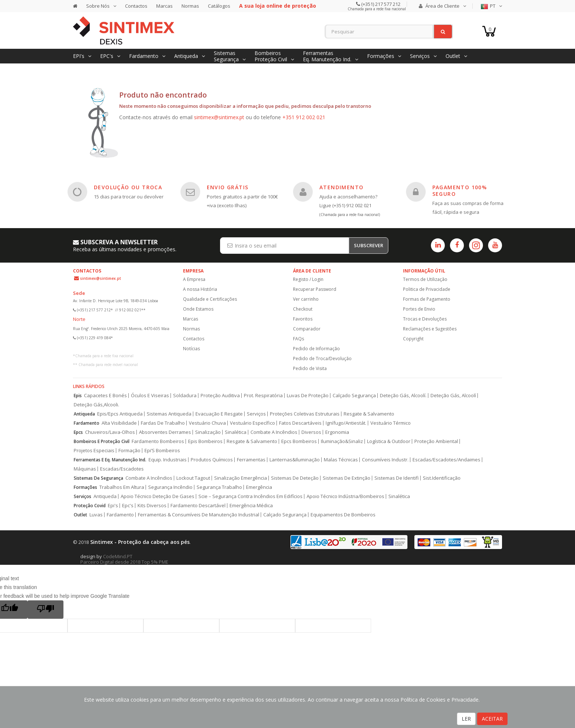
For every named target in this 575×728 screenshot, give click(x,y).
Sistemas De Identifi (397, 478)
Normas (190, 6)
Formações (85, 487)
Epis (78, 396)
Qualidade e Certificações (210, 299)
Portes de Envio (419, 309)
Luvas (96, 515)
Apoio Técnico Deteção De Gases (158, 496)
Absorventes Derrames (165, 432)
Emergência (259, 487)
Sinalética (236, 432)
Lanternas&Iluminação (295, 460)
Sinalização (208, 432)
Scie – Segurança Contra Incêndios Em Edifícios (250, 496)
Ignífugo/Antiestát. (346, 423)
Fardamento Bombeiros (158, 441)
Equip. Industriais (168, 460)
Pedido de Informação (316, 349)
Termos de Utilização (425, 279)
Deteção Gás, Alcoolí (453, 396)
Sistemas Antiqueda (169, 414)
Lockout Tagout (193, 478)
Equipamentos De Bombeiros (343, 515)
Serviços (256, 414)
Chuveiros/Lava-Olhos (110, 432)
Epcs (78, 432)
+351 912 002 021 (304, 117)
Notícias (191, 349)
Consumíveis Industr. (385, 460)
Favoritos (303, 319)
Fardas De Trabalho (163, 423)
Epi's (113, 506)
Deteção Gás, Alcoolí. (403, 396)
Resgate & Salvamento (369, 414)
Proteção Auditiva (220, 396)
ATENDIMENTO (341, 187)
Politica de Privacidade (427, 289)
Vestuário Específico (252, 423)
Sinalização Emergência (241, 478)
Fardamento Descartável (198, 506)
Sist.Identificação (442, 478)
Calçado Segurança (354, 396)
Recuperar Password (315, 289)
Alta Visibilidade (119, 423)
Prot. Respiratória (263, 396)
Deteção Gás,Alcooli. (96, 405)
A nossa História (200, 289)
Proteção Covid (90, 506)
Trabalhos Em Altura (122, 487)
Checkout (303, 309)
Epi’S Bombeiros (162, 451)
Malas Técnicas (341, 460)
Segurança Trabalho (219, 487)
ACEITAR (492, 719)
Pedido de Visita (310, 368)
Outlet (80, 515)
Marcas (164, 6)
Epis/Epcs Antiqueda (120, 414)
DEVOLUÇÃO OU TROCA (128, 187)
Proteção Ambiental (436, 441)
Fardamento (87, 423)
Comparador (307, 329)
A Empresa (194, 279)
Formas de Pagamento (427, 299)
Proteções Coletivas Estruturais (305, 414)
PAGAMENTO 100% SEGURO (460, 191)
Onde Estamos (198, 309)
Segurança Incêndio (170, 487)
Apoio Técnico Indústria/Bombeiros (345, 496)
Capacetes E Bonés (105, 396)
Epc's (128, 506)
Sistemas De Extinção (347, 478)
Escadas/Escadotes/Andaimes (446, 460)
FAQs (299, 339)
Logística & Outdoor (389, 441)
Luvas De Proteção (308, 396)
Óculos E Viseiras (150, 396)
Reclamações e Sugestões (430, 329)
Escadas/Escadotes (122, 469)
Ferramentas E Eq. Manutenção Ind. (110, 460)
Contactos (136, 6)
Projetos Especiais (94, 451)
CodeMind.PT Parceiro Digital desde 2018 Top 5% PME (124, 559)
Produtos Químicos (212, 460)
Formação (129, 451)
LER (466, 719)
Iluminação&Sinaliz (342, 441)
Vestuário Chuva (207, 423)
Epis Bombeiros (205, 441)
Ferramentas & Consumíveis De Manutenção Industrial (199, 515)
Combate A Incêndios (274, 432)
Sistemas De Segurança (98, 478)
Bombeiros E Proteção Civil (102, 441)
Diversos (311, 432)
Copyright (413, 339)
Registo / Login (308, 279)
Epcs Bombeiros (299, 441)
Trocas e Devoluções (425, 319)
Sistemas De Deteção (295, 478)
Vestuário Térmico (391, 423)
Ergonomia (337, 432)
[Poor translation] (45, 610)
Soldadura (185, 396)
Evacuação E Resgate (219, 414)
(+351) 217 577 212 (380, 4)
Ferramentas (251, 460)
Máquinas (85, 469)
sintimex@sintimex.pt (219, 117)
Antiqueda (84, 414)
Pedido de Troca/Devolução (322, 358)
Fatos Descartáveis (300, 423)
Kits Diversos (152, 506)
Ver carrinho (306, 299)
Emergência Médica (251, 506)
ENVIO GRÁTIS (228, 187)
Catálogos (219, 6)
